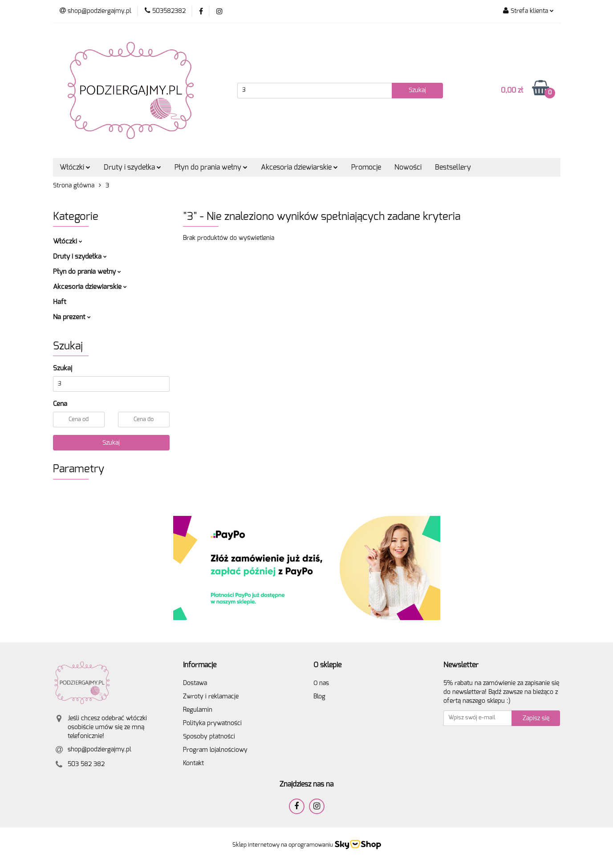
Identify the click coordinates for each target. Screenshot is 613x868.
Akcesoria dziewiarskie (299, 167)
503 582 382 (86, 764)
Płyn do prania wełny (211, 167)
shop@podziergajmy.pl (99, 750)
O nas (321, 683)
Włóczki (75, 167)
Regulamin (198, 710)
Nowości (408, 167)
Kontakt (193, 763)
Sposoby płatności (209, 737)
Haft (60, 302)
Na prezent (72, 317)
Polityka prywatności (212, 723)
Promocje (366, 167)
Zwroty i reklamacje (211, 697)
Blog (319, 697)
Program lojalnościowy (215, 750)
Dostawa (195, 683)
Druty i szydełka (132, 167)
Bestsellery (453, 167)
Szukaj (111, 443)
